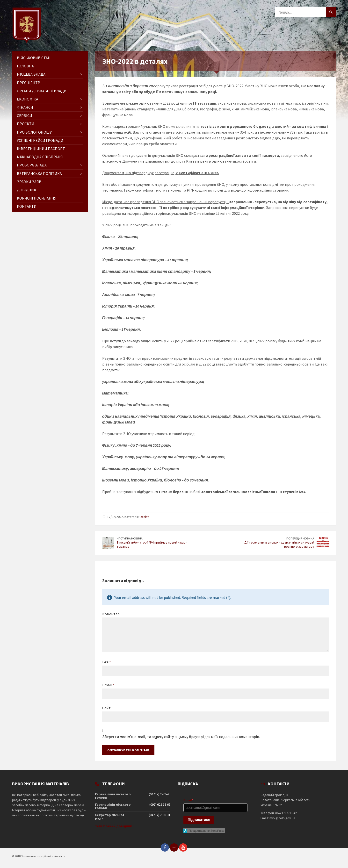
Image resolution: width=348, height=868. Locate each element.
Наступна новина (130, 538)
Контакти (27, 206)
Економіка (28, 99)
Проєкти (26, 124)
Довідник (27, 190)
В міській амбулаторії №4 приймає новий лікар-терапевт (152, 544)
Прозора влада (32, 165)
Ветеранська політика (39, 173)
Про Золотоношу (34, 132)
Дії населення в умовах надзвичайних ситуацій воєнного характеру (279, 544)
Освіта (144, 517)
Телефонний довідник (113, 826)
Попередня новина (300, 538)
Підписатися (199, 820)
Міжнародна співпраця (40, 157)
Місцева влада (31, 74)
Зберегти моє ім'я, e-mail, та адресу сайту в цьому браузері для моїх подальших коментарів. (181, 737)
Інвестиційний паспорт (41, 149)
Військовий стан (34, 58)
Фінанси (25, 107)
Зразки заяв (29, 182)
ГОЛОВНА (25, 66)
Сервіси (25, 115)
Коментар (111, 614)
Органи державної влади (42, 91)
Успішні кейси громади (40, 140)
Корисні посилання (37, 198)
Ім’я (107, 662)
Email (108, 685)
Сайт (106, 708)
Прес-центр (29, 83)
